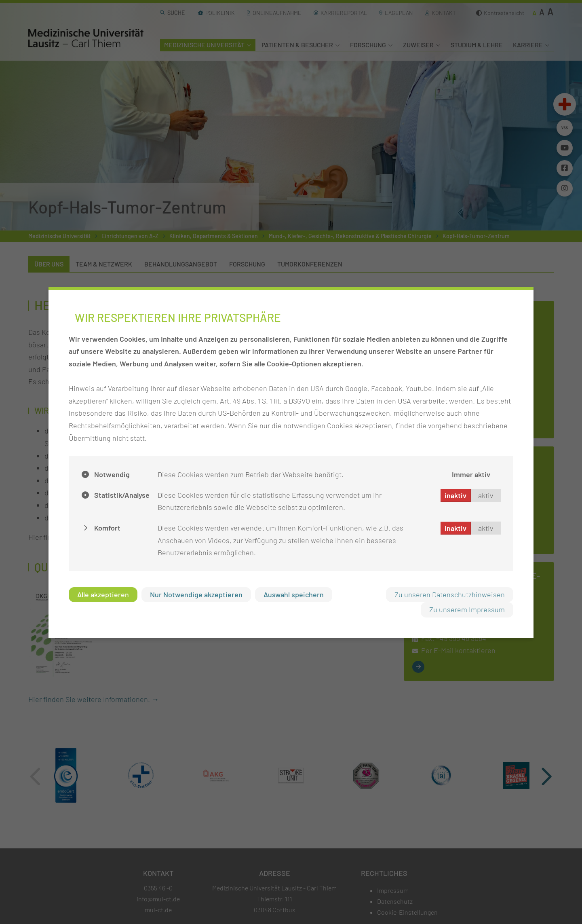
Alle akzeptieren (103, 594)
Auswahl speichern (294, 594)
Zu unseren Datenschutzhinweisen (450, 594)
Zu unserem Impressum (467, 609)
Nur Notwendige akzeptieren (196, 594)
